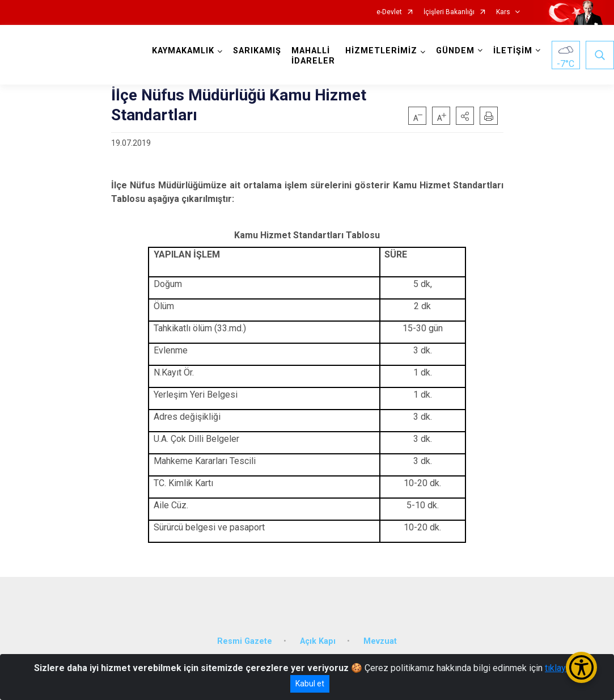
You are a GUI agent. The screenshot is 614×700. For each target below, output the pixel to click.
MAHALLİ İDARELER (313, 56)
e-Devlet (389, 12)
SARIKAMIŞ (257, 51)
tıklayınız (562, 668)
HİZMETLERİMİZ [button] (381, 51)
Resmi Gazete (245, 641)
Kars (503, 12)
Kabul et (310, 684)
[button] (465, 116)
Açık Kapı (318, 641)
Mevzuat (380, 641)
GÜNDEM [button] (455, 51)
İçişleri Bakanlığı (449, 12)
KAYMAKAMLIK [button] (183, 51)
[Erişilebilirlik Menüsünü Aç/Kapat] (581, 667)
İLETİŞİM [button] (513, 51)
